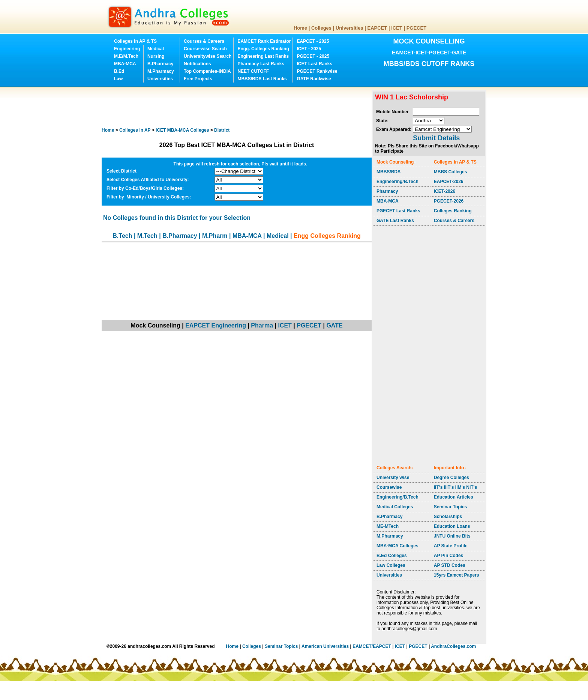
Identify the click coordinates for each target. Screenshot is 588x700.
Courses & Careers (204, 41)
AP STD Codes (450, 565)
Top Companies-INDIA (207, 71)
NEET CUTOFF (253, 71)
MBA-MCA (125, 64)
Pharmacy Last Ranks (261, 64)
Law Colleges (391, 565)
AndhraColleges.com (453, 646)
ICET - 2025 (309, 49)
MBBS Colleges (451, 172)
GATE (334, 325)
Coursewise (389, 487)
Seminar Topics (450, 507)
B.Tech (122, 236)
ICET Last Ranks (314, 64)
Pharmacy (387, 191)
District (222, 130)
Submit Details (436, 138)
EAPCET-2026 (449, 182)
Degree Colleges (451, 478)
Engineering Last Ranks (263, 56)
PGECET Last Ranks (398, 211)
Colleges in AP (135, 130)
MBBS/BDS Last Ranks (262, 79)
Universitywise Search (208, 56)
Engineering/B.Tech (397, 182)
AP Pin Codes (448, 556)
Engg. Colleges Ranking (263, 49)
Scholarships (448, 517)
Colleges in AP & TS (135, 41)
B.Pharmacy (160, 64)
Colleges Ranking (453, 211)
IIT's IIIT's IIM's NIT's (455, 487)
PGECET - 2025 (313, 56)
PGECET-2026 (449, 201)
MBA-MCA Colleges (397, 546)
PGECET (416, 28)
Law (118, 79)
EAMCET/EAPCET (372, 646)
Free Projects (198, 79)
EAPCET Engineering (216, 325)
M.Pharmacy (161, 71)
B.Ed (119, 71)
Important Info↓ (450, 468)
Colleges (321, 28)
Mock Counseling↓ (396, 162)
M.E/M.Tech (126, 56)
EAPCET (377, 28)
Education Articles (454, 497)
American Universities (325, 646)
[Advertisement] (238, 107)
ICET (397, 28)
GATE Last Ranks (395, 221)
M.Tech (147, 236)
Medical (156, 49)
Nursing (156, 56)
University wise (393, 478)
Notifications (197, 64)
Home (300, 28)
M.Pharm (215, 236)
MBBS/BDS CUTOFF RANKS (429, 64)
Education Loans (452, 526)
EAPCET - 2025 (313, 41)
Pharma (262, 325)
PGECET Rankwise (317, 71)
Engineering (127, 49)
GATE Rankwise (314, 79)
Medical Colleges (395, 507)
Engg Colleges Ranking (327, 236)
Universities (349, 28)
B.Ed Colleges (392, 556)
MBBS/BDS (388, 172)
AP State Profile (451, 546)
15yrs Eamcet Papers (457, 575)
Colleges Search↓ (395, 468)
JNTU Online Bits (452, 536)
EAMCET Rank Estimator (264, 41)
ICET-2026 (445, 191)
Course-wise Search (205, 49)
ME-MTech (388, 526)
